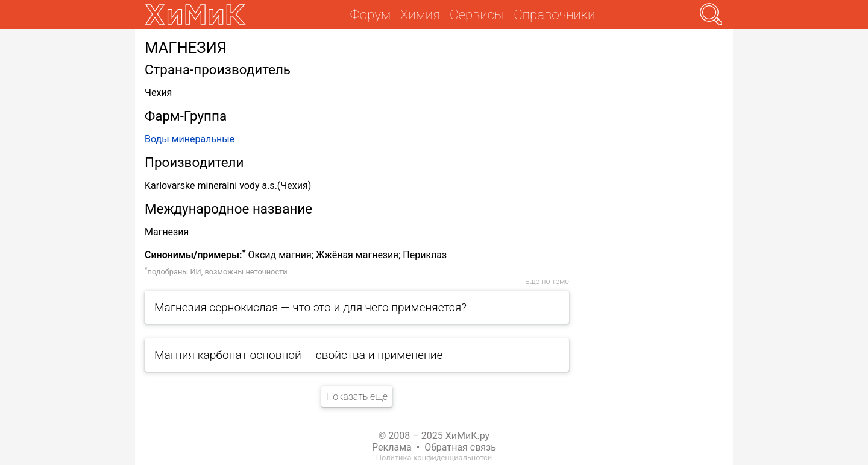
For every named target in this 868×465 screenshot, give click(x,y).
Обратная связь (460, 447)
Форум (370, 14)
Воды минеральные (190, 139)
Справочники (554, 14)
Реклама (392, 447)
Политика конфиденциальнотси (434, 457)
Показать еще (357, 397)
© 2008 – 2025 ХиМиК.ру (434, 436)
